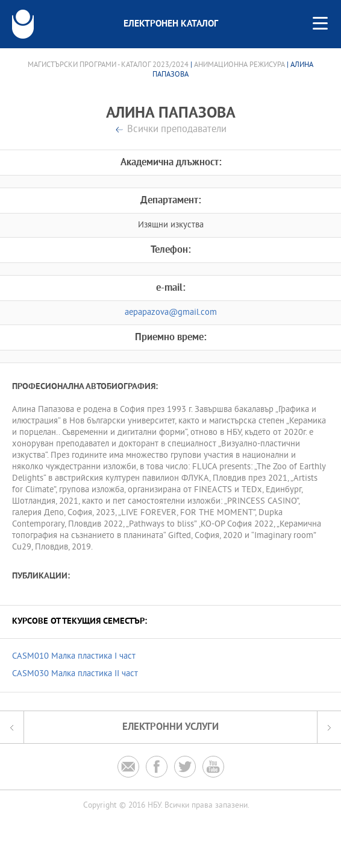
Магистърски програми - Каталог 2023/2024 (108, 65)
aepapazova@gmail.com (171, 313)
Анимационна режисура (239, 65)
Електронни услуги (170, 727)
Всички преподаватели (177, 130)
